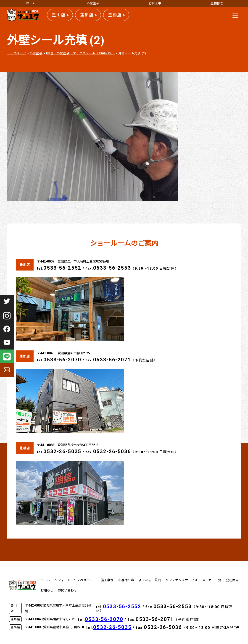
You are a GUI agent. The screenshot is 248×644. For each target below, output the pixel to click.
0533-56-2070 (62, 360)
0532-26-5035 (62, 451)
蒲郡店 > (89, 15)
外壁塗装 (93, 3)
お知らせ (47, 590)
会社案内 (232, 580)
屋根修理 (217, 3)
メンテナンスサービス (182, 580)
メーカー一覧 (212, 580)
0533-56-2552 (62, 268)
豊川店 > (61, 15)
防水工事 (155, 3)
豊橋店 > (117, 15)
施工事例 (107, 580)
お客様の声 (126, 580)
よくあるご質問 (150, 580)
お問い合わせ (67, 590)
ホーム (31, 3)
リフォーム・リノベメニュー (75, 580)
